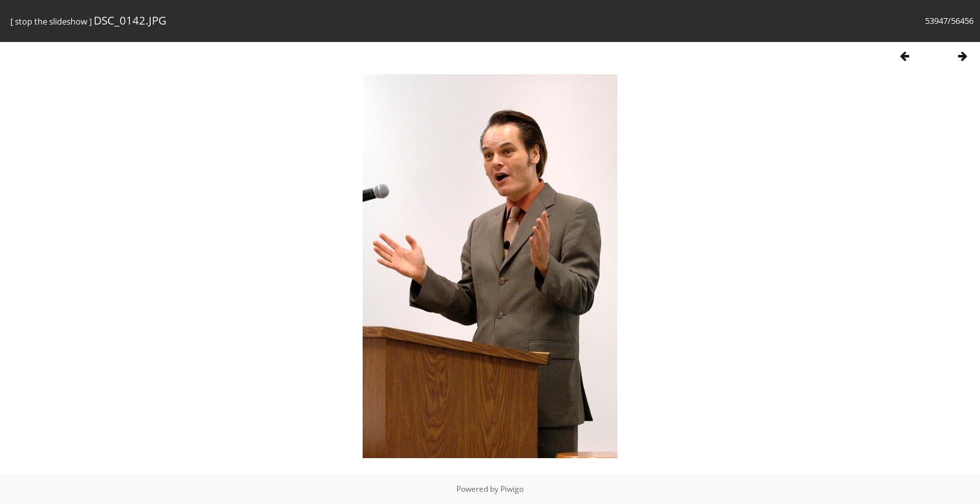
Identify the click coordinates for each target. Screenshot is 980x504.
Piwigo (512, 489)
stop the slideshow (51, 21)
